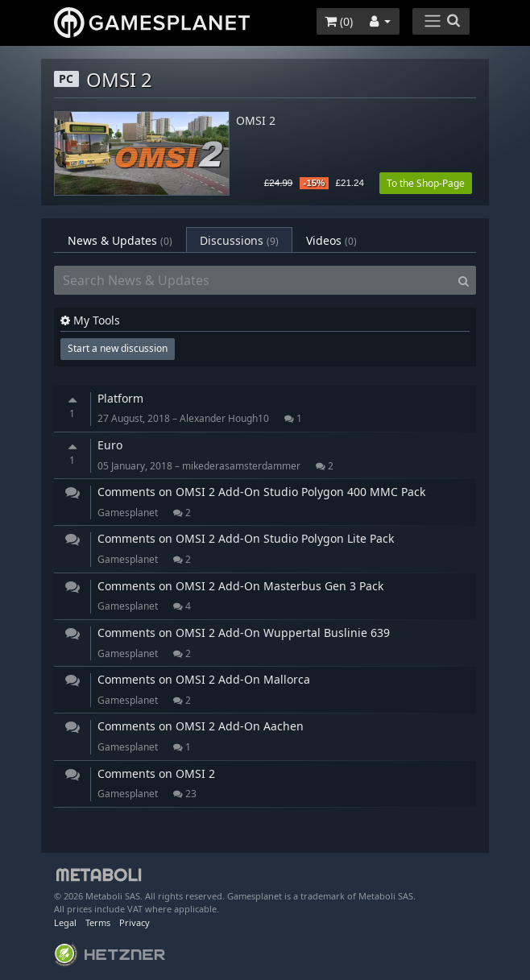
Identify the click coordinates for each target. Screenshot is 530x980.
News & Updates (120, 240)
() (339, 21)
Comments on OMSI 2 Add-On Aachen (201, 726)
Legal (65, 922)
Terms (98, 922)
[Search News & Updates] (253, 280)
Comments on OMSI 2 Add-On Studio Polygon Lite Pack (246, 538)
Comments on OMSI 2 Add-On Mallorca (204, 679)
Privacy (135, 922)
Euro (110, 445)
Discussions (239, 240)
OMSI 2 (256, 121)
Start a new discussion (118, 348)
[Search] (464, 280)
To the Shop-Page (426, 183)
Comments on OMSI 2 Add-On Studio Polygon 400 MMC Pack (261, 492)
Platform (120, 398)
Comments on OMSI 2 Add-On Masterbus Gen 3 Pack (240, 586)
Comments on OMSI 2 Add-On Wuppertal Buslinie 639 (244, 633)
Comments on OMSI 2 (156, 773)
